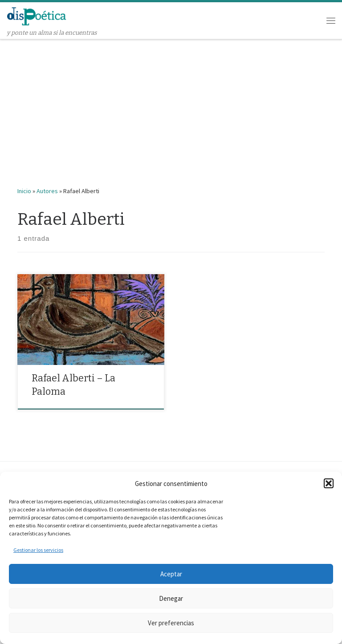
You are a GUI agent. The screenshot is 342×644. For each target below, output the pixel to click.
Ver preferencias (171, 623)
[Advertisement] (171, 106)
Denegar (171, 598)
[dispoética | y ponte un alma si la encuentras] (37, 15)
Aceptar (171, 574)
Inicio (24, 191)
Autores (47, 191)
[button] (329, 483)
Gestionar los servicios (38, 550)
